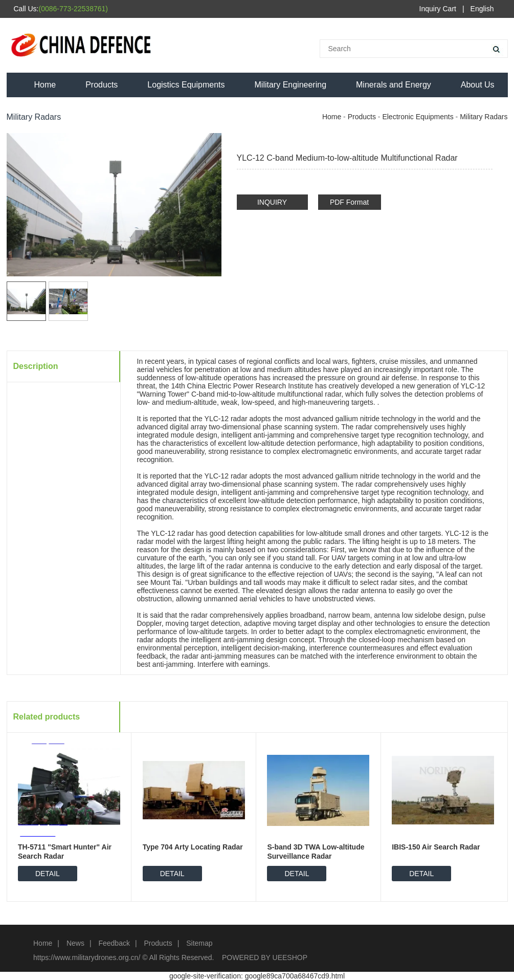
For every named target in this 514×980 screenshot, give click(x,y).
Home (45, 85)
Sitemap (199, 943)
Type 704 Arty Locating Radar (193, 847)
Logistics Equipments (186, 85)
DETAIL (48, 874)
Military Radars (484, 117)
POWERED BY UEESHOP (265, 957)
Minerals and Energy (394, 85)
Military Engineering (291, 85)
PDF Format (349, 202)
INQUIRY (272, 202)
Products (102, 85)
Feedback (114, 943)
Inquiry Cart (438, 9)
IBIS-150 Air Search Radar (436, 847)
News (75, 943)
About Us (478, 85)
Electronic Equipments (418, 117)
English (482, 9)
